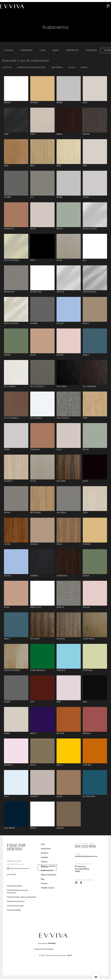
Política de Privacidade (44, 950)
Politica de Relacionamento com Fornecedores (18, 893)
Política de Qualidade (14, 911)
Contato (44, 885)
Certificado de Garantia (15, 887)
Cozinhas (9, 51)
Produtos (45, 854)
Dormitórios (27, 51)
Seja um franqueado (49, 876)
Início (43, 845)
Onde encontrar (47, 872)
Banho (56, 51)
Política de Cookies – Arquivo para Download (21, 898)
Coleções (45, 858)
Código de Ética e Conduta (16, 903)
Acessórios (91, 51)
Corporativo (72, 51)
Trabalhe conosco (48, 889)
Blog (43, 880)
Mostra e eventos (48, 867)
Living (43, 51)
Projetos (44, 863)
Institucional (46, 850)
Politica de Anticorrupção (15, 907)
